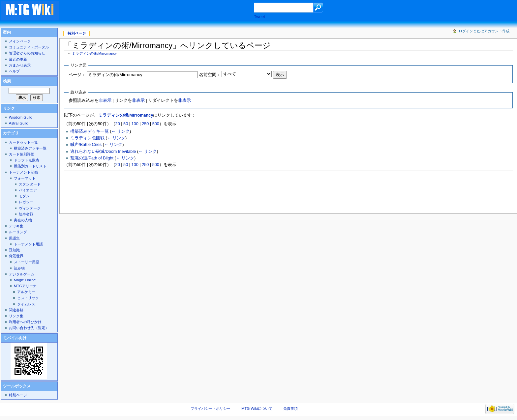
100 (135, 124)
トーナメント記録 (23, 172)
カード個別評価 (22, 154)
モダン (24, 196)
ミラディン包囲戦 (87, 138)
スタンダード (30, 184)
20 (118, 124)
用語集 (14, 238)
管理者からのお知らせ (27, 53)
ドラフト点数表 (27, 160)
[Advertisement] (163, 11)
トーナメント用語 (28, 244)
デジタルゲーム (22, 274)
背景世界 (16, 256)
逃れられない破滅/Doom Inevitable (103, 152)
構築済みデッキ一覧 (90, 131)
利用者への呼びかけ (25, 322)
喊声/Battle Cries (86, 145)
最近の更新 (18, 59)
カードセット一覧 (23, 142)
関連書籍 (16, 310)
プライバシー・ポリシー (211, 408)
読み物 (19, 268)
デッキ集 (16, 226)
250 (145, 124)
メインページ (20, 41)
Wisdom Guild (21, 117)
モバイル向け (15, 338)
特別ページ (77, 33)
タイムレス (26, 304)
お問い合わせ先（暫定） (29, 328)
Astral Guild (19, 123)
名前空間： (210, 75)
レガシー (26, 202)
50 (126, 124)
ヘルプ (14, 71)
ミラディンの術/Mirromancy (94, 53)
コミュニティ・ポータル (29, 47)
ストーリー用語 (27, 262)
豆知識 (14, 250)
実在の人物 (23, 220)
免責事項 (290, 408)
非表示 (105, 100)
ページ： (77, 75)
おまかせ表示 (20, 65)
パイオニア (28, 190)
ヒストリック (28, 298)
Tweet (259, 17)
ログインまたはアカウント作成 (484, 31)
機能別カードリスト (30, 166)
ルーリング (18, 232)
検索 (7, 81)
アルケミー (26, 292)
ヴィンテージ (30, 208)
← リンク (121, 131)
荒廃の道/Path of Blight (92, 158)
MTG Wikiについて (257, 408)
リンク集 (16, 316)
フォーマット (25, 178)
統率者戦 (26, 214)
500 (156, 124)
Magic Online (25, 280)
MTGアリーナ (25, 286)
